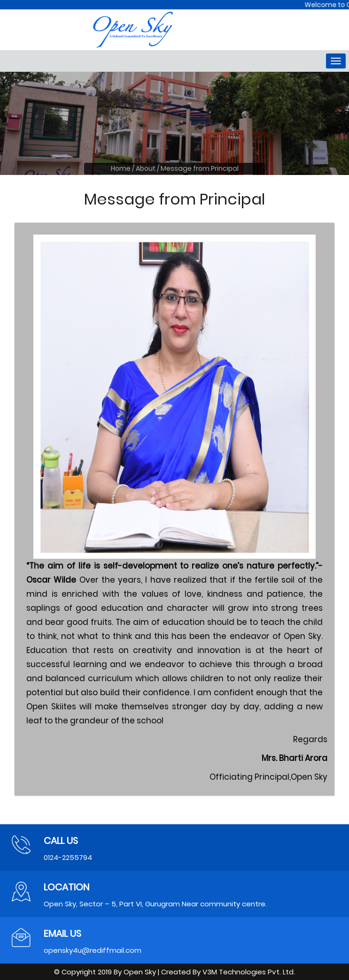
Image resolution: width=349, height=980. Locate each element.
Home (121, 168)
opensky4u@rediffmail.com (93, 950)
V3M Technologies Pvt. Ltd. (249, 972)
